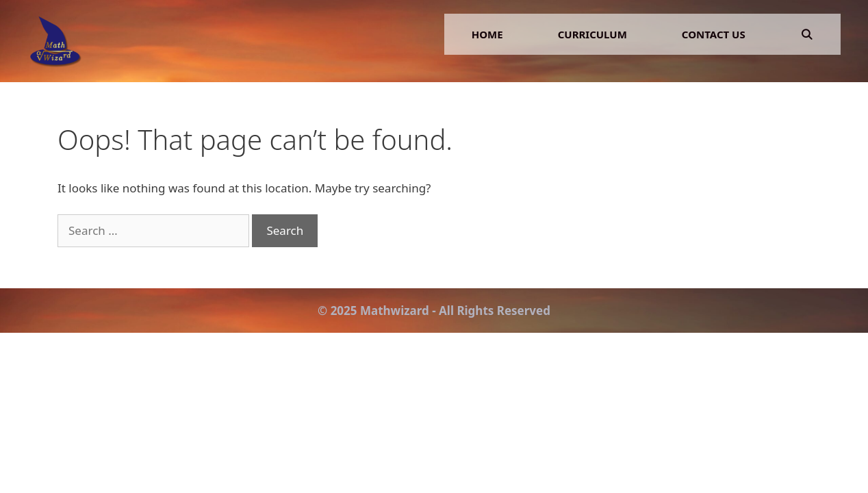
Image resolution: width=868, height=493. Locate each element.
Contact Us (714, 34)
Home (487, 34)
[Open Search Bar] (807, 34)
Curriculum (592, 34)
